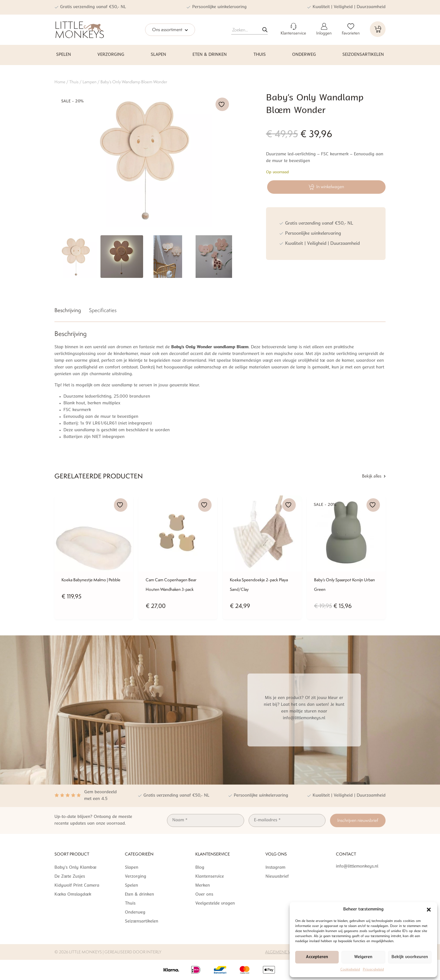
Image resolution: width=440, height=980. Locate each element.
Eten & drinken (210, 55)
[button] (429, 910)
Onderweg (304, 55)
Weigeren (363, 957)
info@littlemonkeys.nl (357, 867)
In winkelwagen (326, 187)
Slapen (158, 55)
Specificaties (103, 310)
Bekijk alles (374, 476)
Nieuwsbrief (277, 877)
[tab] (68, 311)
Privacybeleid (373, 970)
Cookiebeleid (350, 970)
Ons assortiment (170, 30)
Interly (154, 952)
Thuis (260, 55)
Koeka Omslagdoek (73, 895)
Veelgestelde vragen (215, 904)
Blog (200, 868)
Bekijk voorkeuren (410, 957)
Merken (203, 886)
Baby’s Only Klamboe (75, 868)
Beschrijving (68, 310)
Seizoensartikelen (363, 55)
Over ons (204, 895)
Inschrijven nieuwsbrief (358, 820)
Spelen (64, 55)
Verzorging (111, 55)
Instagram (275, 868)
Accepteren (317, 957)
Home (60, 82)
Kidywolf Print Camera (77, 886)
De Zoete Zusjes (70, 877)
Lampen (90, 82)
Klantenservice (210, 877)
